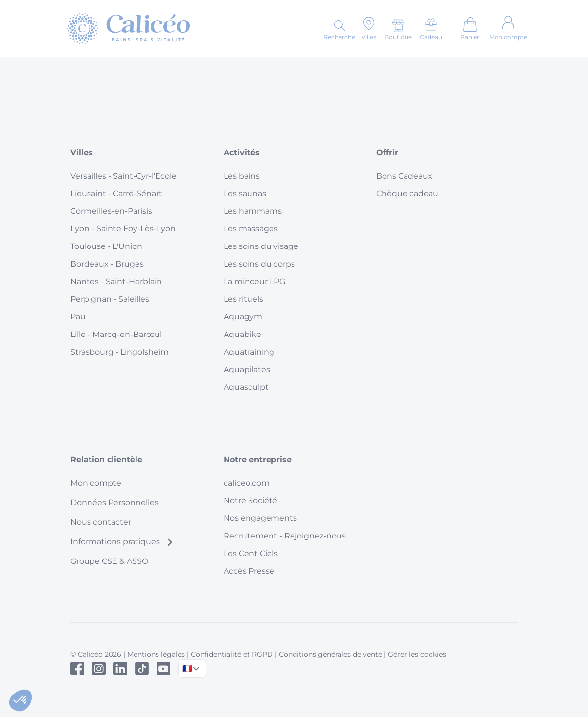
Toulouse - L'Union (106, 246)
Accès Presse (249, 571)
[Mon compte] (508, 28)
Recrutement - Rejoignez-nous (285, 536)
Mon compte (96, 483)
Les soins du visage (261, 246)
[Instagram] (99, 669)
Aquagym (243, 317)
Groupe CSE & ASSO (109, 561)
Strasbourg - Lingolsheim (120, 352)
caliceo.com (247, 483)
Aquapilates (247, 370)
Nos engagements (260, 518)
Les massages (251, 229)
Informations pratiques (122, 542)
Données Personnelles (114, 503)
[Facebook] (77, 669)
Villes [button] (82, 152)
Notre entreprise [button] (258, 459)
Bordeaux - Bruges (107, 264)
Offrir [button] (387, 152)
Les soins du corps (259, 264)
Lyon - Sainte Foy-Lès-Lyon (123, 229)
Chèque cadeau (407, 193)
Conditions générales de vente (330, 654)
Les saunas (245, 193)
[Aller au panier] (470, 28)
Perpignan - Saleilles (110, 299)
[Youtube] (163, 669)
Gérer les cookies (417, 654)
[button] (21, 700)
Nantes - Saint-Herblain (116, 281)
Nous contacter (101, 522)
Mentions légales (156, 654)
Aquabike (242, 334)
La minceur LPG (254, 281)
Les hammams (253, 211)
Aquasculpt (246, 387)
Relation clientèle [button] (106, 459)
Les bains (242, 176)
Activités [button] (242, 152)
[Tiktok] (142, 669)
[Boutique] (398, 29)
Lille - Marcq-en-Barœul (116, 334)
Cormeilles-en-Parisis (111, 211)
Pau (78, 317)
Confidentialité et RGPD (232, 654)
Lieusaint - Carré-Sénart (116, 193)
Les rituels (243, 299)
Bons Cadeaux (404, 176)
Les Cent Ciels (251, 553)
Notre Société (250, 501)
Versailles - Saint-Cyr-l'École (124, 176)
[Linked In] (120, 669)
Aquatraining (249, 352)
